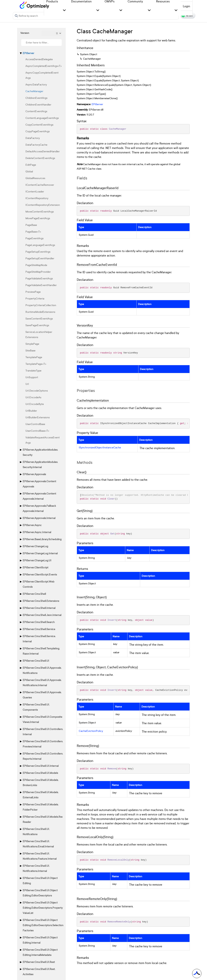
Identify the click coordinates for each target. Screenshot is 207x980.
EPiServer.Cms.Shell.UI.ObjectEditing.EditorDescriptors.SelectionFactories (43, 925)
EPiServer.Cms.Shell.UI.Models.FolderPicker (41, 807)
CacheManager (34, 91)
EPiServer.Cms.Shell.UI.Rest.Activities (39, 972)
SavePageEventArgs (37, 325)
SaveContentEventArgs (39, 318)
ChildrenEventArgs (36, 98)
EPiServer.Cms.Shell (34, 594)
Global (29, 171)
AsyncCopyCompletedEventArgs (42, 75)
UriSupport (32, 377)
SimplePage (32, 344)
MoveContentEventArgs (40, 211)
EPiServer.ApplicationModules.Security (40, 452)
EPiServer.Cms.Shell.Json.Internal (42, 615)
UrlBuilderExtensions (38, 417)
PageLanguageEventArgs (40, 245)
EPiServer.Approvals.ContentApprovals (39, 484)
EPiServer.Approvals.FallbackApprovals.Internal (39, 508)
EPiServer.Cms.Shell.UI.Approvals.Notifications (42, 670)
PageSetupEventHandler (40, 258)
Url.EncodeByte (35, 404)
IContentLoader (35, 191)
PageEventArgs (34, 238)
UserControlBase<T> (37, 431)
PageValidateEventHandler (41, 285)
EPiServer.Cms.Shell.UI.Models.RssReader (43, 819)
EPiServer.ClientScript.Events (40, 574)
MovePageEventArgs (38, 218)
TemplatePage (34, 357)
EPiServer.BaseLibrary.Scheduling (42, 539)
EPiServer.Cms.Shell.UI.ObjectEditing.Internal (40, 940)
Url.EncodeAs (33, 397)
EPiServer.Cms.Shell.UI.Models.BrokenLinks (41, 782)
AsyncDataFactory (36, 84)
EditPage (31, 165)
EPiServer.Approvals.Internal (39, 518)
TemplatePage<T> (36, 364)
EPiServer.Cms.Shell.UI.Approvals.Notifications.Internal (42, 683)
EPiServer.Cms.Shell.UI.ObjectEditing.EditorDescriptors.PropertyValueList (43, 908)
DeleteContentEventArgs (40, 158)
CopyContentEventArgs (39, 125)
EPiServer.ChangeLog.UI (37, 560)
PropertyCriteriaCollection (41, 305)
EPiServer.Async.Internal (37, 532)
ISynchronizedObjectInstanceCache (100, 447)
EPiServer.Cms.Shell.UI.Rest (39, 962)
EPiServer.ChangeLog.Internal (40, 553)
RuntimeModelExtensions (40, 312)
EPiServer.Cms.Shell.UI (36, 661)
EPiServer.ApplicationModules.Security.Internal (40, 464)
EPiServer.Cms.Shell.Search (39, 622)
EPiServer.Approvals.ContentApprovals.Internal (39, 496)
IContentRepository (37, 198)
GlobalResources (35, 178)
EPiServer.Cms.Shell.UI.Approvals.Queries (42, 695)
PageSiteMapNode (36, 265)
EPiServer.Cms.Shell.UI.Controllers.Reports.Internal (43, 756)
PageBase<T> (33, 232)
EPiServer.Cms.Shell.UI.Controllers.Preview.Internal (43, 744)
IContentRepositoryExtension (43, 205)
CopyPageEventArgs (38, 131)
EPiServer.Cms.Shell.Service (39, 629)
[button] (64, 10)
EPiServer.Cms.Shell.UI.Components (36, 707)
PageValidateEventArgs (39, 278)
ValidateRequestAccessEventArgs (43, 440)
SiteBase (30, 350)
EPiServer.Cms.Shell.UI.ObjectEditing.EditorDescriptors (40, 893)
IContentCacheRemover (40, 185)
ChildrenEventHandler (38, 104)
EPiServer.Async (32, 525)
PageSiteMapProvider (38, 272)
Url (27, 384)
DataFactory (33, 138)
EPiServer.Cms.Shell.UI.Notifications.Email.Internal (38, 844)
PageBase (31, 225)
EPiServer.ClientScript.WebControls (38, 584)
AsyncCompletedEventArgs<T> (44, 66)
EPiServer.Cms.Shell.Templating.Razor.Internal (41, 651)
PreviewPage (33, 292)
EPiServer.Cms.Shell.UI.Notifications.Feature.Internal (40, 856)
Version (25, 33)
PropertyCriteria (35, 298)
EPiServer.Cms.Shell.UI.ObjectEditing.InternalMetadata (40, 952)
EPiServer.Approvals (34, 474)
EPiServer (28, 53)
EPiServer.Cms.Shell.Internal (39, 608)
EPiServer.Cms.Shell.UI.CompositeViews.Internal (42, 719)
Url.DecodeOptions (37, 391)
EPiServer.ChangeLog (35, 546)
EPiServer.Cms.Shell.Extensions (41, 601)
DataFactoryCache (36, 145)
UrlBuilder (31, 411)
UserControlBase (35, 424)
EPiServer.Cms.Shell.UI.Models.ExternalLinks (41, 795)
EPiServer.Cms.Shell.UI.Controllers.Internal (43, 732)
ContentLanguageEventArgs (42, 118)
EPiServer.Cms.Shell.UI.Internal (41, 766)
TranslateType (33, 370)
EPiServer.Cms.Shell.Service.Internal (39, 639)
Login (186, 6)
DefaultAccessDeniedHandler (43, 151)
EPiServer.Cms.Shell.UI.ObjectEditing (40, 881)
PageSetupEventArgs (38, 252)
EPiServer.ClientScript (35, 567)
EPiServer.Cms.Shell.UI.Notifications (36, 831)
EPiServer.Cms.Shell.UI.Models (40, 773)
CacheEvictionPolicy (91, 731)
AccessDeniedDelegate (39, 59)
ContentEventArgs (36, 111)
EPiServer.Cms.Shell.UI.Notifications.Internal (36, 868)
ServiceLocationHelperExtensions (39, 334)
